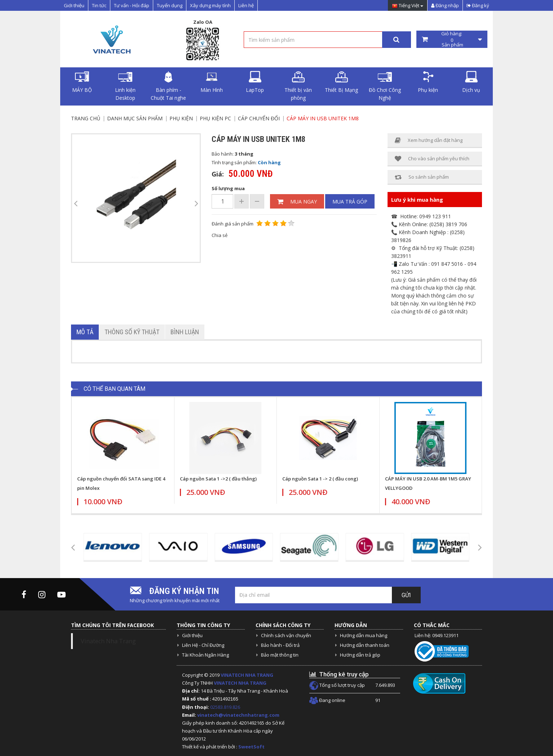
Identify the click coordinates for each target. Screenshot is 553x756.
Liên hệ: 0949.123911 (437, 635)
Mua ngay (297, 202)
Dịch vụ (471, 82)
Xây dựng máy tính (210, 5)
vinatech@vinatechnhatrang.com (238, 715)
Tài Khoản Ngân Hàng (205, 655)
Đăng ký (478, 5)
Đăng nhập (445, 5)
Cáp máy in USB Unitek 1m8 (323, 118)
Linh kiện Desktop (125, 86)
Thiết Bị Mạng (341, 82)
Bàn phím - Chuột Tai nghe (168, 86)
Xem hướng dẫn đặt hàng (429, 140)
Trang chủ (86, 118)
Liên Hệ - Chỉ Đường (203, 645)
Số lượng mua (228, 188)
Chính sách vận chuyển (286, 635)
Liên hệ (246, 5)
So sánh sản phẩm (422, 177)
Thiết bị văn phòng (298, 86)
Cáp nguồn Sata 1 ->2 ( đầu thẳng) (218, 479)
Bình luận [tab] (185, 332)
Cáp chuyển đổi (259, 118)
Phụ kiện (428, 82)
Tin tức (99, 5)
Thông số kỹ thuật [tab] (132, 332)
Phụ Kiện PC (215, 118)
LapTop (255, 82)
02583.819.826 (226, 707)
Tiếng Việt (408, 6)
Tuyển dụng (170, 5)
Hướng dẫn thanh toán (365, 645)
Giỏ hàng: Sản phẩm (452, 39)
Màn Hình (212, 82)
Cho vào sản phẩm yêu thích (432, 159)
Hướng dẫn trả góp (360, 655)
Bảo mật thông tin (280, 655)
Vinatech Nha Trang (108, 641)
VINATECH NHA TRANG (247, 675)
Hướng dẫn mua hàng (364, 635)
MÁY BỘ (82, 82)
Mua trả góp (350, 202)
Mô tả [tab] (85, 332)
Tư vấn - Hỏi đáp (132, 5)
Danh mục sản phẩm (135, 118)
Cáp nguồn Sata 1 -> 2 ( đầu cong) (320, 479)
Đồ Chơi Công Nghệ (385, 86)
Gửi (406, 595)
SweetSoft (251, 747)
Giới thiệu (74, 5)
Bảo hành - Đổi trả (280, 645)
